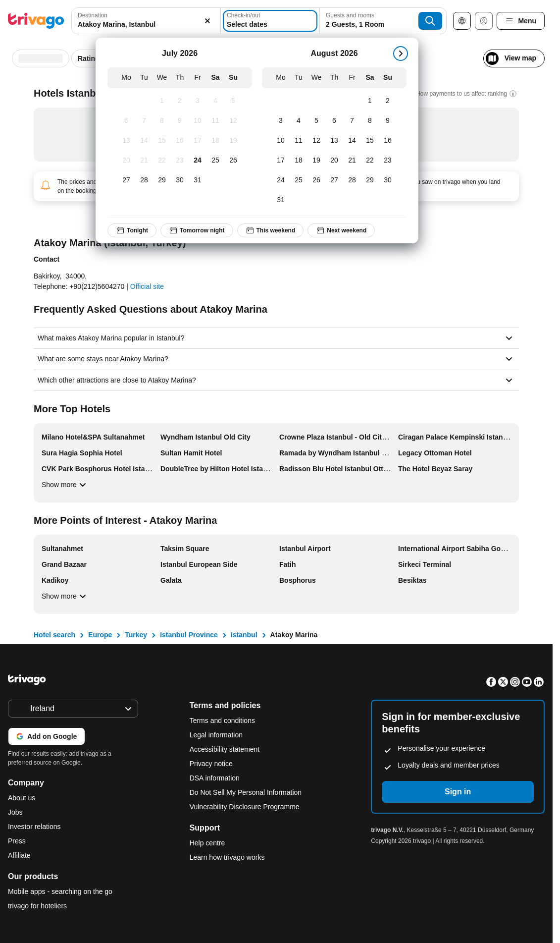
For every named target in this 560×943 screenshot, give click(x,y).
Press (17, 841)
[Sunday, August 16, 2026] (388, 141)
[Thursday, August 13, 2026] (334, 141)
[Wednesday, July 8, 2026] (162, 121)
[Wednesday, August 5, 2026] (316, 121)
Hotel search (54, 635)
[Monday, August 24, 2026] (281, 180)
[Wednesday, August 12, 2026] (316, 141)
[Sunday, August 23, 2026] (388, 161)
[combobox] (146, 21)
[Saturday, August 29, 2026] (370, 180)
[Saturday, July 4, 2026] (215, 101)
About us (22, 798)
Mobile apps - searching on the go (60, 891)
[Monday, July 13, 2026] (126, 141)
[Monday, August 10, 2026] (281, 141)
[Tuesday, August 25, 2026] (299, 180)
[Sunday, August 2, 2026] (388, 101)
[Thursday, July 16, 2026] (180, 141)
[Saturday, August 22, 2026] (370, 161)
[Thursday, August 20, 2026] (334, 161)
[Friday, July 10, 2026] (198, 121)
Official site (147, 286)
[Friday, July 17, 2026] (198, 141)
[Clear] (207, 21)
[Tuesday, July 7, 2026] (144, 121)
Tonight (132, 230)
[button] (146, 21)
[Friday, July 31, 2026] (198, 180)
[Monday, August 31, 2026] (281, 200)
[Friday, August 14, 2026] (352, 141)
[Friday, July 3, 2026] (198, 101)
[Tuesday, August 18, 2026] (299, 161)
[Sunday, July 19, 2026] (233, 141)
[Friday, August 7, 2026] (352, 121)
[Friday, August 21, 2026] (352, 161)
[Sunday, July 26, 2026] (233, 161)
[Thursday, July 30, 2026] (180, 180)
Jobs (15, 812)
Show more (65, 485)
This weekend (270, 230)
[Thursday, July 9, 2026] (180, 121)
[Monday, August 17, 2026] (281, 161)
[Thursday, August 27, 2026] (334, 180)
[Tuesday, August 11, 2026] (299, 141)
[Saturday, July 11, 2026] (215, 121)
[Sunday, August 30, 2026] (388, 180)
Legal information (216, 735)
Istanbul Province (189, 635)
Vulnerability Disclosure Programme (245, 807)
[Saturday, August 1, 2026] (370, 101)
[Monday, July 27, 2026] (126, 180)
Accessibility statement (225, 749)
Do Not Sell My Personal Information (247, 792)
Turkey (136, 635)
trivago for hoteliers (37, 906)
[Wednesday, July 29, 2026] (162, 180)
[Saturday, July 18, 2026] (215, 141)
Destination (93, 15)
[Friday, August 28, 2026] (352, 180)
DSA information (215, 778)
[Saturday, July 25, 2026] (215, 161)
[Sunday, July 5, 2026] (233, 101)
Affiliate (19, 855)
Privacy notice (211, 764)
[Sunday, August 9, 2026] (388, 121)
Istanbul (244, 635)
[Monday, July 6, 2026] (126, 121)
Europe (100, 635)
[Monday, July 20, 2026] (126, 161)
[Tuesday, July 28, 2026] (144, 180)
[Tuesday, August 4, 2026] (299, 121)
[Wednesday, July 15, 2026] (162, 141)
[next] (401, 54)
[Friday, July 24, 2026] (198, 161)
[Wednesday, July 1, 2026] (162, 101)
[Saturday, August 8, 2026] (370, 121)
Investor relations (34, 827)
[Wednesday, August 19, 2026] (316, 161)
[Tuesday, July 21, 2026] (144, 161)
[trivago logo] (36, 21)
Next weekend (341, 230)
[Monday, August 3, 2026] (281, 121)
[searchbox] (146, 25)
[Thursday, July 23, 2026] (180, 161)
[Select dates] (270, 21)
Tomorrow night (197, 230)
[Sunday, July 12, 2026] (233, 121)
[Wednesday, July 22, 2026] (162, 161)
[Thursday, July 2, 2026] (180, 101)
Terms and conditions (222, 721)
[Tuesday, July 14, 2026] (144, 141)
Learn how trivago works (227, 857)
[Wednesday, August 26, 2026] (316, 180)
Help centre (207, 843)
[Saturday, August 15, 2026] (370, 141)
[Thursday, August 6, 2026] (334, 121)
